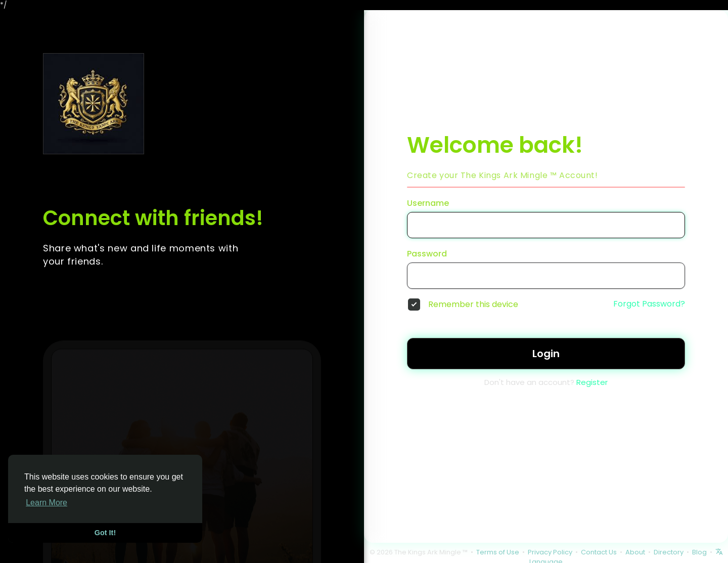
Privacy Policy (550, 552)
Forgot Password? (649, 304)
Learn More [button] (47, 503)
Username (428, 203)
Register (592, 382)
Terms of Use (498, 552)
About (635, 552)
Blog (699, 552)
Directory (669, 552)
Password (427, 254)
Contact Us (599, 552)
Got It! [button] (105, 533)
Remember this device (473, 305)
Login (546, 354)
